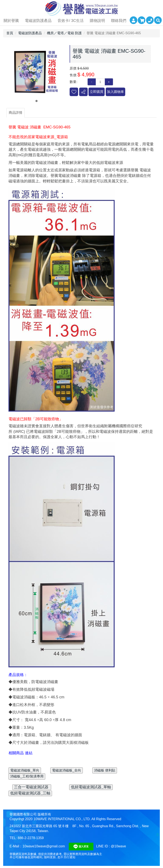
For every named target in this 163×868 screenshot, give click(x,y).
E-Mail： (16, 846)
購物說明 (97, 21)
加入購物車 (115, 92)
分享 (83, 92)
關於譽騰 (11, 21)
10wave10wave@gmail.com (44, 846)
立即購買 (97, 92)
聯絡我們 (119, 21)
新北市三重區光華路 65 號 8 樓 (45, 826)
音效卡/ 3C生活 (71, 21)
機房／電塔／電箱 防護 (64, 33)
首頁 (10, 33)
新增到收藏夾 (74, 92)
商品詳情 (15, 113)
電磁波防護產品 (38, 21)
